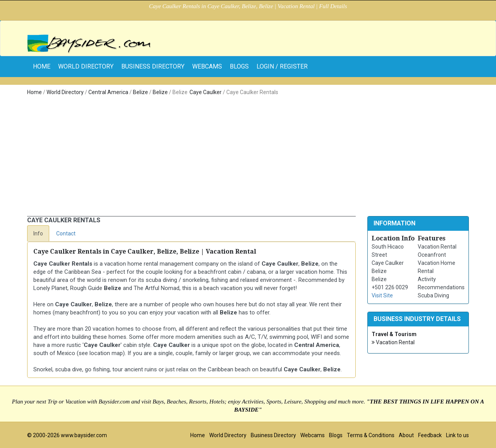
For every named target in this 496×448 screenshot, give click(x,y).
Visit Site (382, 295)
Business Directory (153, 66)
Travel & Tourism (394, 334)
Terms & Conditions (371, 435)
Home (34, 92)
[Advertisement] (248, 158)
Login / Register (282, 66)
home (42, 66)
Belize (140, 92)
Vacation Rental (393, 342)
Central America (108, 92)
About (406, 435)
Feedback (430, 435)
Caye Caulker (206, 92)
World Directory (86, 66)
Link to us (457, 435)
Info (38, 233)
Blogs (239, 66)
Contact (66, 233)
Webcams (207, 66)
